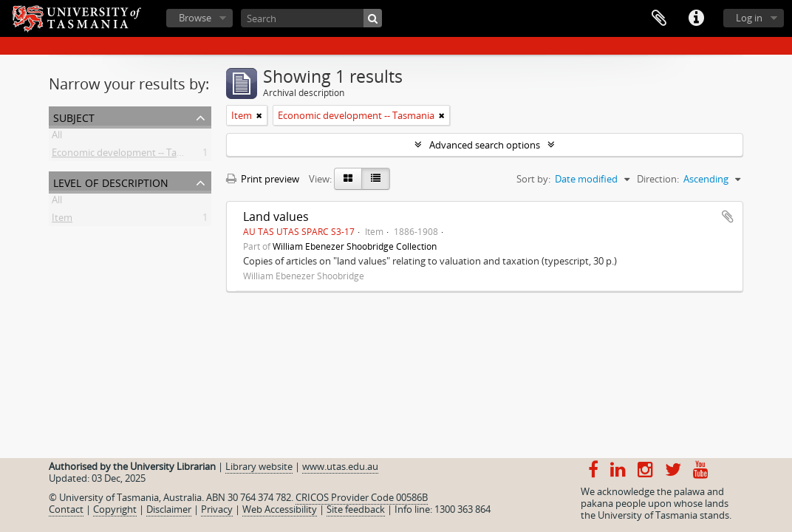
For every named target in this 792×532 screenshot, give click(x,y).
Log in (749, 18)
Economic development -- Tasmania (130, 155)
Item (62, 220)
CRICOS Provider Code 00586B (362, 497)
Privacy (217, 509)
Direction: (658, 179)
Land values (276, 216)
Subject (74, 116)
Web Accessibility (280, 509)
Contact (66, 509)
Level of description (111, 181)
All (57, 137)
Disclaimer (169, 509)
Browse (195, 18)
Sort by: (533, 179)
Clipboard (659, 18)
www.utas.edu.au (340, 466)
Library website (259, 466)
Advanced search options (485, 145)
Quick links (696, 18)
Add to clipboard (728, 216)
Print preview (263, 179)
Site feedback (356, 509)
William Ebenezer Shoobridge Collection (355, 246)
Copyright (115, 509)
